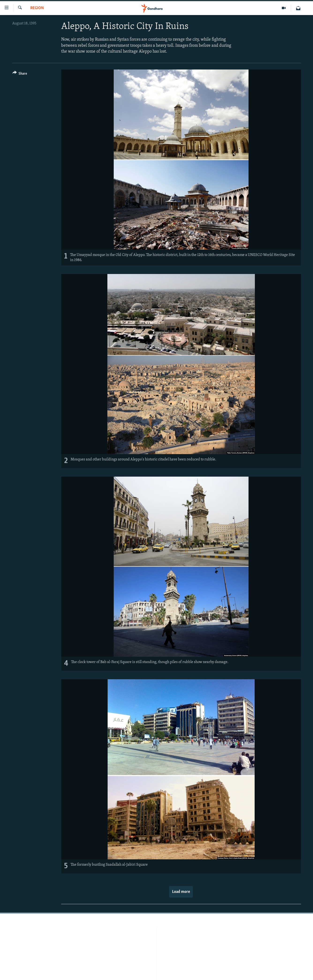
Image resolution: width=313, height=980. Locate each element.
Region (37, 8)
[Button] (20, 74)
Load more (181, 892)
